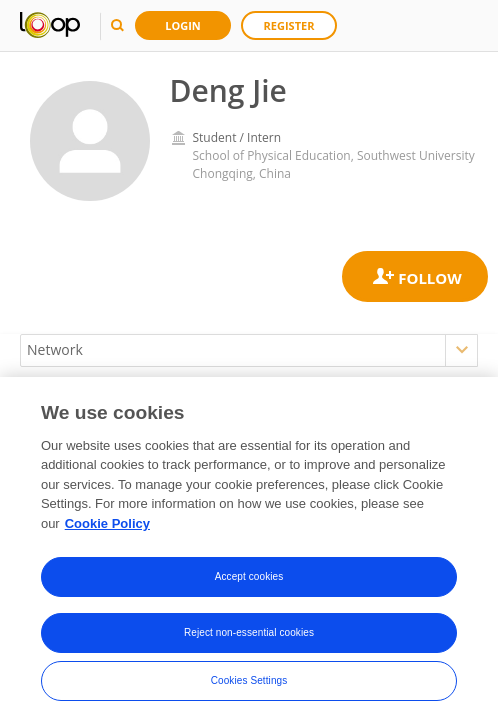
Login (183, 25)
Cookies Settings (249, 691)
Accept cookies (249, 587)
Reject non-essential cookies (249, 643)
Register (289, 25)
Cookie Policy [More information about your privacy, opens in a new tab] (107, 533)
